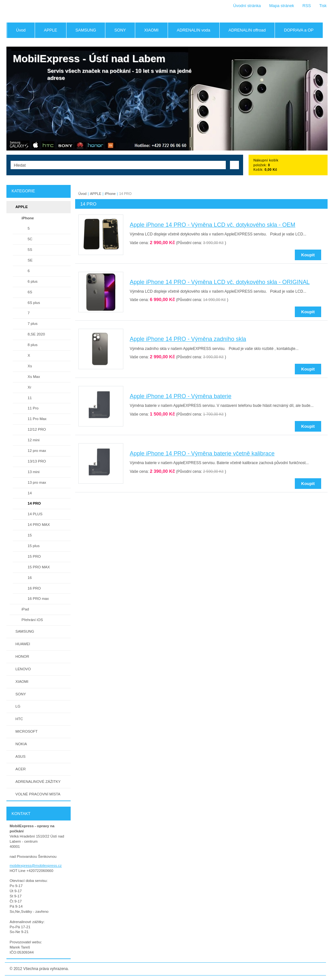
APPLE (96, 194)
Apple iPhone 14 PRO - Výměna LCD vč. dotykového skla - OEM (213, 225)
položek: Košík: (266, 165)
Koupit (308, 255)
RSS (307, 6)
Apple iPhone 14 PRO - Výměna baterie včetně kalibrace (202, 453)
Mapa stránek (282, 6)
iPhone (110, 194)
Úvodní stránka (247, 6)
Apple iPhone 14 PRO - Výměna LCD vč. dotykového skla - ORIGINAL (220, 282)
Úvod (82, 194)
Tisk (323, 6)
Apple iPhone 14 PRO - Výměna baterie (181, 396)
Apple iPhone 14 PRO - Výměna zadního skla (188, 339)
